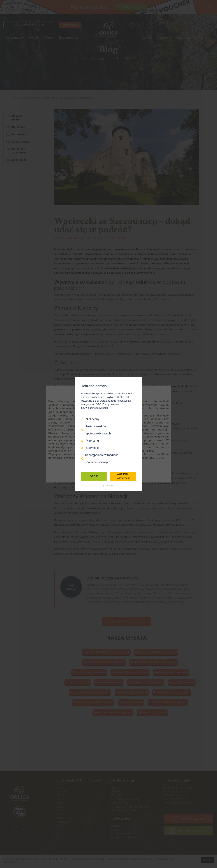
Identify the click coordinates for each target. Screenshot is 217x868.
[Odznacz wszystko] (138, 382)
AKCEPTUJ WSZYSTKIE (123, 476)
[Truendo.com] (108, 486)
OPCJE (94, 476)
